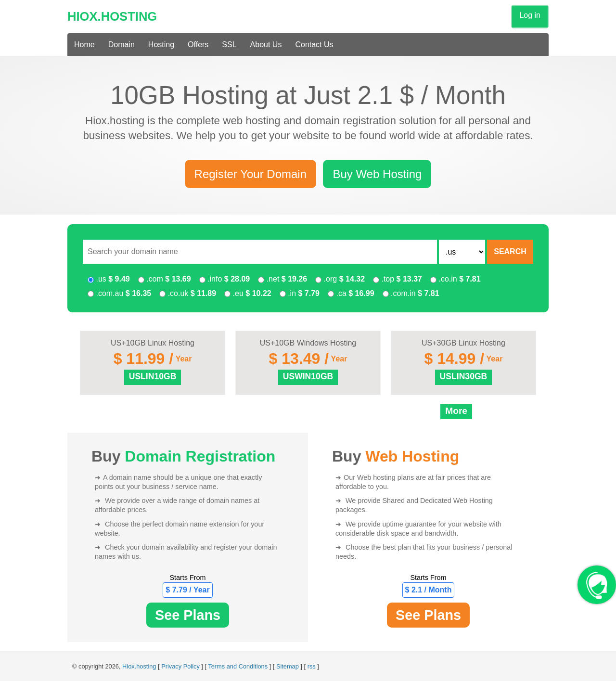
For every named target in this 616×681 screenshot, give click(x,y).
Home (84, 45)
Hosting (161, 45)
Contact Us (314, 45)
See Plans (188, 615)
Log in (530, 15)
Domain (122, 45)
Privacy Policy (180, 666)
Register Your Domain (250, 174)
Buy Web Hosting (377, 174)
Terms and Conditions (238, 666)
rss (312, 666)
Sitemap (288, 666)
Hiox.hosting (139, 666)
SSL (229, 45)
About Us (266, 45)
